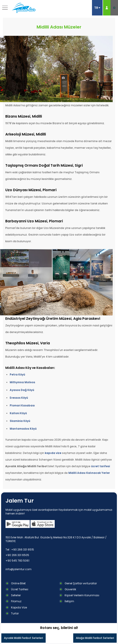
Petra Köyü (17, 374)
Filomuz (16, 601)
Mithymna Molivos (22, 382)
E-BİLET (114, 8)
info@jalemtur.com (19, 569)
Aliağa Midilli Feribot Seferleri (95, 638)
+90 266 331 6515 (23, 550)
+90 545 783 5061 (17, 561)
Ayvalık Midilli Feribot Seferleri (23, 638)
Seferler (16, 595)
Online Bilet (18, 583)
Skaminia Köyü (20, 421)
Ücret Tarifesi (20, 589)
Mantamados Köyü (23, 429)
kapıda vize (53, 453)
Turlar (15, 613)
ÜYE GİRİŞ (107, 8)
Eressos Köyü (19, 398)
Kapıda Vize (19, 607)
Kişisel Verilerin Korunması (82, 595)
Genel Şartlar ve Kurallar (81, 583)
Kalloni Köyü (18, 413)
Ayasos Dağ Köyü (22, 390)
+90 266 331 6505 (17, 555)
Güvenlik (70, 589)
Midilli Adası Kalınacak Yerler (89, 473)
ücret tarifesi (100, 466)
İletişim (69, 601)
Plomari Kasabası (22, 405)
